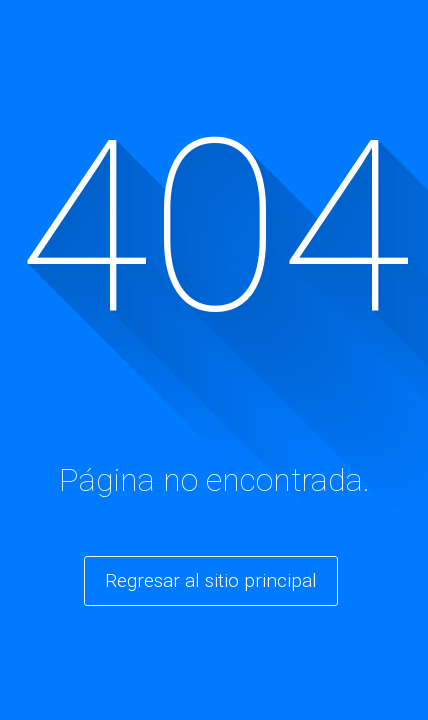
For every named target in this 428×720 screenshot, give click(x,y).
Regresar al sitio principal (211, 580)
